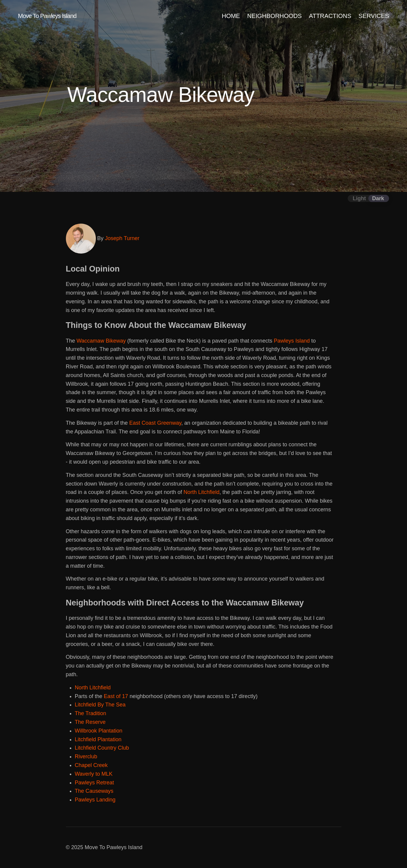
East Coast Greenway (155, 423)
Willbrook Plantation (99, 731)
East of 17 (116, 696)
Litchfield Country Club (102, 748)
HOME (231, 16)
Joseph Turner (122, 238)
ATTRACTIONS (330, 16)
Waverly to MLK (94, 774)
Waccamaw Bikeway (101, 341)
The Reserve (90, 722)
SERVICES (374, 16)
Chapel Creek (91, 765)
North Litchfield (202, 492)
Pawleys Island (292, 341)
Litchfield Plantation (98, 739)
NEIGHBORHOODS (274, 16)
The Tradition (91, 713)
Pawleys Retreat (94, 783)
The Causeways (94, 791)
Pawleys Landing (95, 800)
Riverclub (86, 757)
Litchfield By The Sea (100, 705)
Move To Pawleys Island (47, 16)
